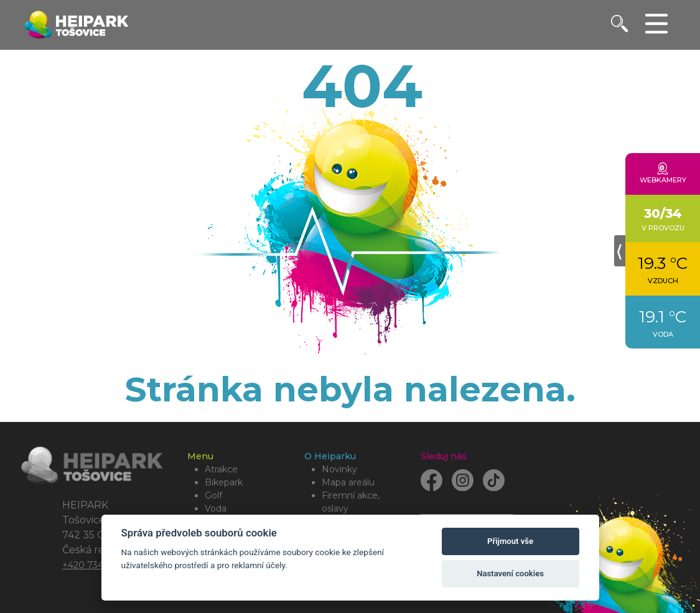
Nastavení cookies (510, 573)
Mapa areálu (348, 482)
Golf (213, 495)
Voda (216, 508)
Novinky (339, 469)
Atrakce (221, 469)
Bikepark (224, 482)
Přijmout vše (510, 541)
